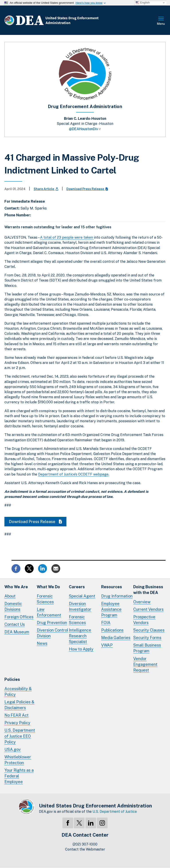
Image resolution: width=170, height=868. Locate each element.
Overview (142, 602)
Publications (112, 630)
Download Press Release (87, 189)
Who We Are (16, 587)
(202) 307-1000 (85, 844)
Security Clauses (149, 630)
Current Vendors (148, 609)
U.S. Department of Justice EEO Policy (20, 736)
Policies (12, 679)
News (42, 643)
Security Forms (147, 638)
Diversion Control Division (52, 633)
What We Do (48, 587)
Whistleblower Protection (18, 760)
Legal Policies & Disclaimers (19, 705)
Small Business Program (147, 648)
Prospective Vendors (144, 620)
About (10, 596)
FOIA (106, 623)
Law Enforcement (49, 612)
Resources (112, 587)
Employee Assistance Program (111, 609)
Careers (77, 587)
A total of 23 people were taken (67, 237)
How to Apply (81, 649)
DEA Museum (17, 632)
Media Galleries (116, 638)
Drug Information (117, 596)
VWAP (107, 645)
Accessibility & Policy (18, 692)
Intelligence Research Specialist (80, 636)
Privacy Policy (17, 723)
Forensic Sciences (45, 599)
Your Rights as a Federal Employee (19, 776)
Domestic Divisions (13, 606)
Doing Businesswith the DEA (148, 590)
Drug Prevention (52, 623)
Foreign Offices (19, 617)
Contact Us (15, 624)
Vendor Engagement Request (145, 664)
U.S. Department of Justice (115, 812)
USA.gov (13, 749)
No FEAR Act (16, 715)
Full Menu (161, 21)
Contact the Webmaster (85, 849)
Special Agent (82, 596)
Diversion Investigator (80, 606)
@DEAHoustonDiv (85, 129)
